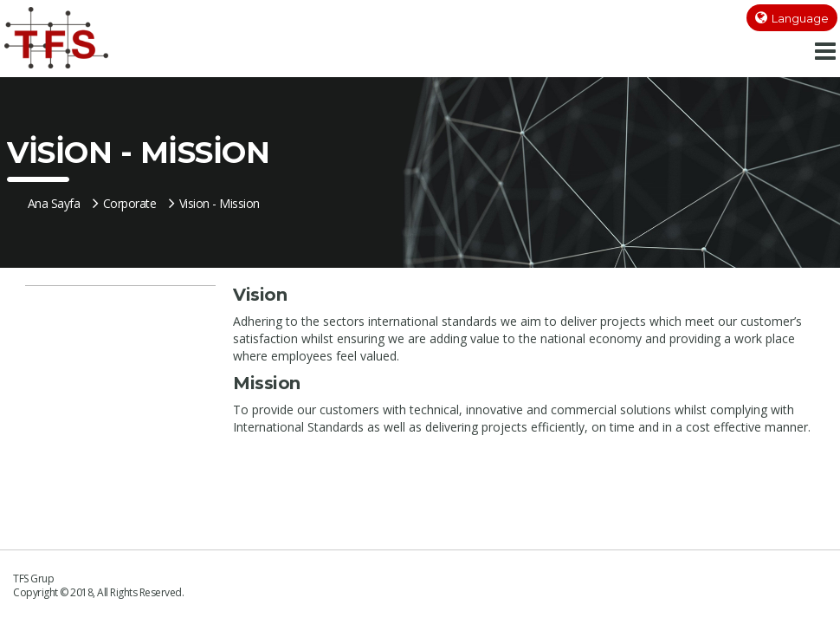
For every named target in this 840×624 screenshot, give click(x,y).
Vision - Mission (214, 203)
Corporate (124, 203)
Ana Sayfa (54, 203)
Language (800, 18)
